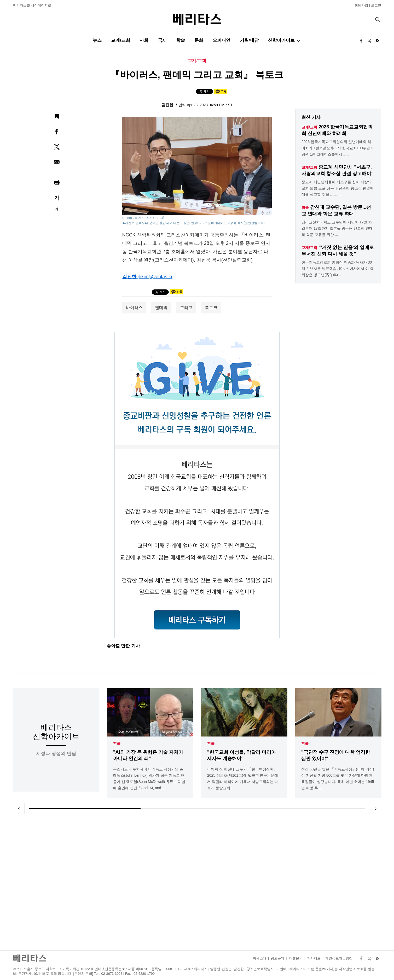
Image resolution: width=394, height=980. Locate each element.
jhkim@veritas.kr (155, 277)
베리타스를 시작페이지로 (32, 5)
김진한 (168, 105)
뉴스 (97, 40)
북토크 (211, 308)
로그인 (376, 5)
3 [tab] (309, 809)
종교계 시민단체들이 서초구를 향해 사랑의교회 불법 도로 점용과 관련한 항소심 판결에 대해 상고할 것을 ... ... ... (337, 188)
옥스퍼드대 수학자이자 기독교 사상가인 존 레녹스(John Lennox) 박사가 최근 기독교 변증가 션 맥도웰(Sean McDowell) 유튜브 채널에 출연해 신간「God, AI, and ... (149, 779)
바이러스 (134, 308)
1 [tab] (85, 809)
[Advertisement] (197, 882)
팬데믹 (161, 308)
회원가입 (361, 5)
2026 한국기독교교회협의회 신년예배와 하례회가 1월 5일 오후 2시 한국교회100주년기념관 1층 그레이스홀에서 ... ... (338, 148)
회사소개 (259, 958)
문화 (199, 40)
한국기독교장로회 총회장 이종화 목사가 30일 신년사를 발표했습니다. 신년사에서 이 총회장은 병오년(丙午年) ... (337, 269)
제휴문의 (296, 958)
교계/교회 (121, 40)
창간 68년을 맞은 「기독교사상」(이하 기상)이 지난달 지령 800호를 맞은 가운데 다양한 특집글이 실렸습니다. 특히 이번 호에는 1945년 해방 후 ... (338, 779)
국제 (162, 40)
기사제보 (314, 958)
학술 (181, 40)
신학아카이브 (281, 40)
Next (375, 809)
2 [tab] (197, 809)
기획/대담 (249, 40)
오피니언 (222, 40)
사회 (144, 40)
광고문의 (277, 958)
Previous (19, 809)
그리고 (186, 308)
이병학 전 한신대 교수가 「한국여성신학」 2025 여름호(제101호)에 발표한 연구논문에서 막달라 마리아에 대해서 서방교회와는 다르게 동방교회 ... (243, 779)
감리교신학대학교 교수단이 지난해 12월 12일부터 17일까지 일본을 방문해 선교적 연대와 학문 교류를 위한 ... (337, 228)
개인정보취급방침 (339, 958)
